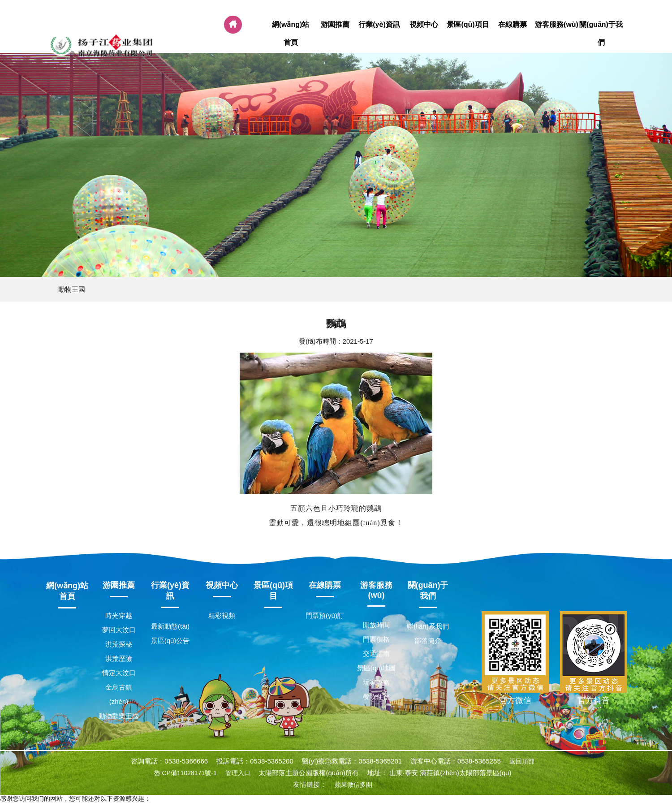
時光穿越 (119, 615)
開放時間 (376, 625)
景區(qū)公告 (170, 641)
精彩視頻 (222, 615)
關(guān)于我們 (601, 34)
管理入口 (238, 773)
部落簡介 (428, 641)
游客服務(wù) (557, 25)
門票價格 (376, 639)
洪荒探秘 (119, 644)
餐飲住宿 (376, 697)
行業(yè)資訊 (379, 25)
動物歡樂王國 (119, 716)
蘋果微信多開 (353, 785)
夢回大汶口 (119, 630)
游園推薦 (335, 25)
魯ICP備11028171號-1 (185, 773)
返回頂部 (522, 761)
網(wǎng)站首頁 (291, 34)
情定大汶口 (119, 673)
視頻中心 (424, 25)
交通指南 (376, 654)
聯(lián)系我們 (428, 626)
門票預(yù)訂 (325, 615)
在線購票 (512, 25)
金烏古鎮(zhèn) (119, 694)
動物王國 (72, 289)
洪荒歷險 (119, 658)
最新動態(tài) (170, 626)
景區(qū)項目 (468, 25)
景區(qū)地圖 (377, 668)
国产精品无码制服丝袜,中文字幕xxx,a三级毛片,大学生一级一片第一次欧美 (103, 807)
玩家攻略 (376, 682)
